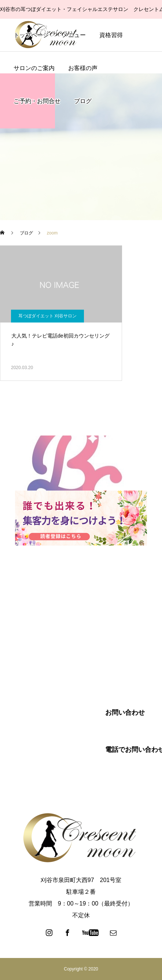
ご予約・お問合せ (37, 101)
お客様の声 (83, 68)
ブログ (83, 101)
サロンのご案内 (34, 68)
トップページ (31, 35)
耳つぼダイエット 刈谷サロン (47, 316)
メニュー (74, 35)
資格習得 (111, 35)
